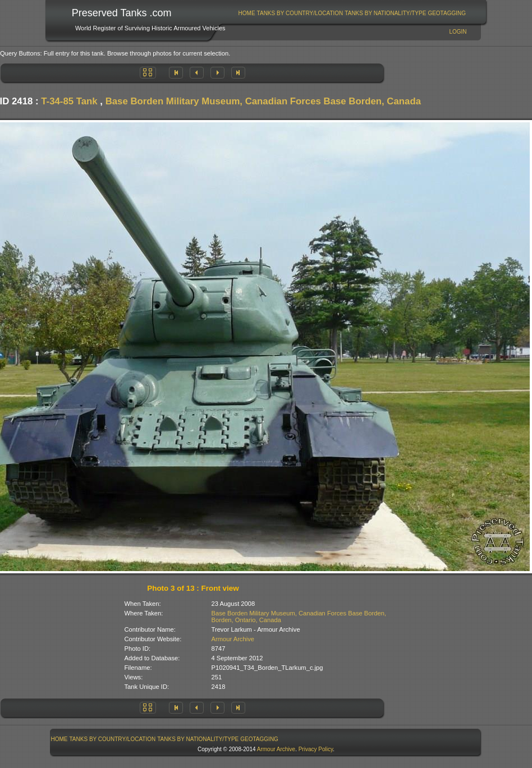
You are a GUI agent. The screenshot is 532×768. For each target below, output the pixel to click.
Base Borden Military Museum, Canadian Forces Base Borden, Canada (263, 101)
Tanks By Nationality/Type (385, 13)
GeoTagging (447, 13)
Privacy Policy (316, 749)
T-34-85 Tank (69, 101)
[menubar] (352, 13)
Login (458, 32)
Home (247, 13)
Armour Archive (233, 639)
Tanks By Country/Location (300, 13)
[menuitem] (247, 13)
